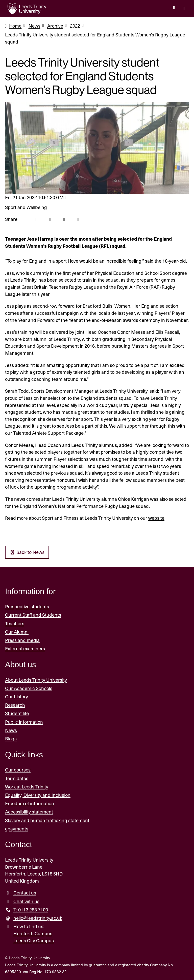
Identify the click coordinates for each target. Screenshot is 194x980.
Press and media (22, 640)
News (35, 26)
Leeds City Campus (34, 940)
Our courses (18, 770)
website (156, 518)
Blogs (11, 738)
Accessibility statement (29, 812)
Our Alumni (17, 632)
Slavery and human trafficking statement (47, 820)
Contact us (25, 893)
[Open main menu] (184, 9)
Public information (24, 722)
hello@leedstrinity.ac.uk (38, 918)
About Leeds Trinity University (36, 680)
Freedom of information (30, 803)
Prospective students (27, 606)
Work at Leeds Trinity (27, 787)
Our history (17, 696)
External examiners (25, 648)
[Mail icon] (78, 219)
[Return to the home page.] (27, 9)
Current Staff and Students (33, 615)
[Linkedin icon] (64, 219)
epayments (17, 829)
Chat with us (26, 901)
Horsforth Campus (33, 933)
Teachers (15, 623)
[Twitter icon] (50, 219)
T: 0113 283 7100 (31, 910)
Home (15, 26)
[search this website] (174, 8)
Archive (55, 26)
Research (15, 705)
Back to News (27, 552)
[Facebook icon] (37, 219)
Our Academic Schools (29, 688)
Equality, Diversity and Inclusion (38, 795)
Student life (17, 713)
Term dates (17, 778)
